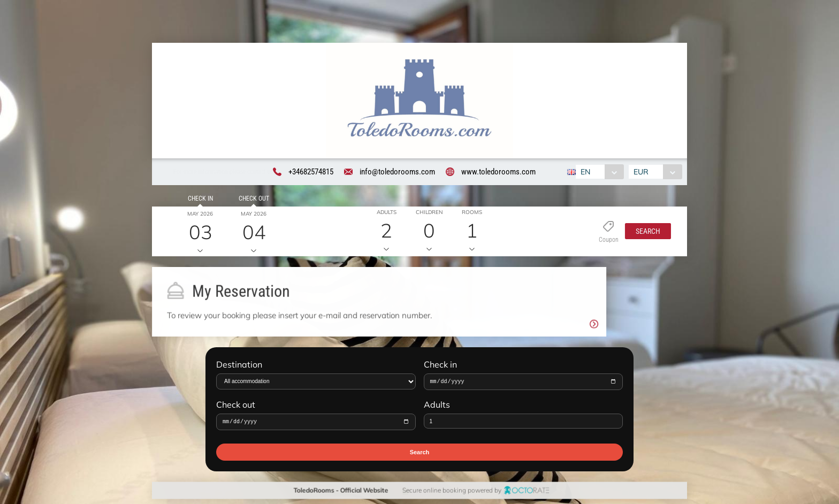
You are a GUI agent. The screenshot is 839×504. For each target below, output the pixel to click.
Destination (239, 367)
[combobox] (598, 172)
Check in (198, 200)
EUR (643, 172)
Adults (437, 408)
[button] (645, 233)
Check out (252, 200)
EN (584, 172)
